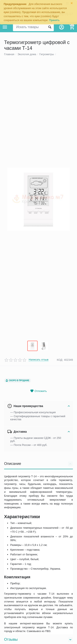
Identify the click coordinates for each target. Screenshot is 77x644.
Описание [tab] (38, 513)
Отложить (38, 441)
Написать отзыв (39, 409)
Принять (54, 20)
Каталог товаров (5, 27)
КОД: (60, 409)
